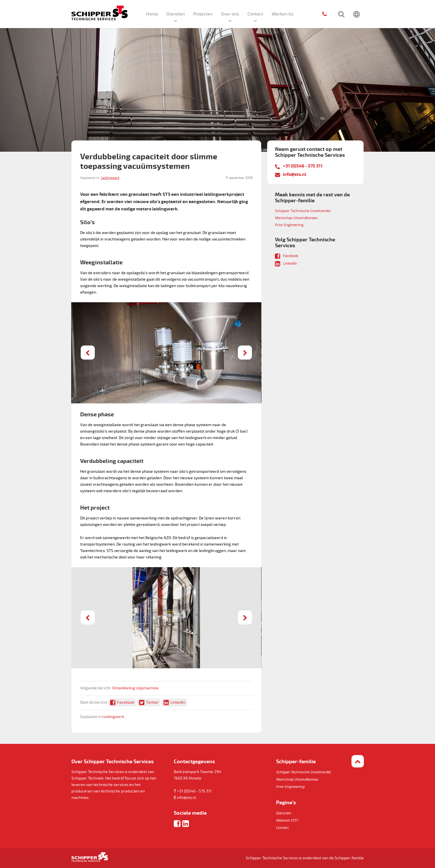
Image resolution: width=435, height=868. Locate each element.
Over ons (230, 14)
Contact (255, 14)
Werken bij (282, 14)
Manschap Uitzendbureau (296, 218)
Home (152, 14)
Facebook (126, 702)
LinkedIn (178, 702)
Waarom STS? (287, 821)
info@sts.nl (295, 174)
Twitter (152, 702)
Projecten (203, 14)
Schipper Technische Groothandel (303, 211)
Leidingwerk (110, 178)
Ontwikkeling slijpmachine (135, 688)
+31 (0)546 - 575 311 (303, 166)
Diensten (176, 14)
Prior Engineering (289, 225)
